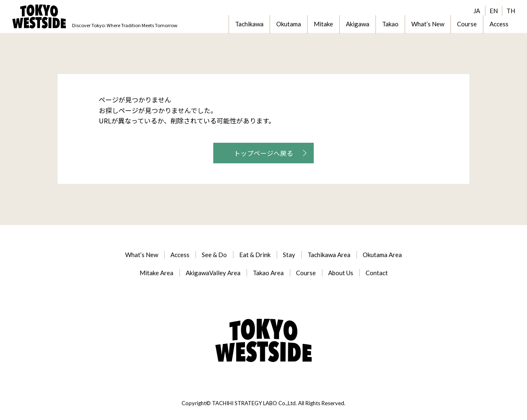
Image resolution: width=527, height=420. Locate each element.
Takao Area (268, 273)
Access (499, 24)
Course (467, 24)
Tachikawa (249, 24)
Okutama (289, 24)
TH (511, 11)
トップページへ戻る (263, 153)
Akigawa (358, 24)
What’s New (428, 24)
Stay (289, 255)
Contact (377, 273)
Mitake (323, 24)
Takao (390, 24)
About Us (341, 273)
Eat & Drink (255, 255)
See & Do (214, 255)
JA (477, 11)
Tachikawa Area (329, 255)
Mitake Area (156, 273)
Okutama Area (382, 255)
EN (494, 11)
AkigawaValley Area (213, 273)
